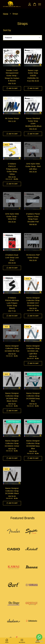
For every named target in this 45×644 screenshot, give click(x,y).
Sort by (7, 30)
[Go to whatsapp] (39, 637)
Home (6, 14)
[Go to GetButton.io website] (39, 642)
